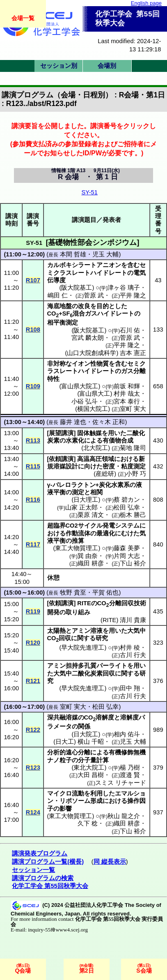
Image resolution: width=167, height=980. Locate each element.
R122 (33, 730)
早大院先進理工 (83, 648)
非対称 (56, 364)
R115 (33, 466)
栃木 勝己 (133, 515)
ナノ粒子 (59, 760)
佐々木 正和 (109, 422)
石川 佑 (130, 330)
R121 (33, 681)
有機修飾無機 (127, 752)
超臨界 (56, 526)
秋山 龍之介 (124, 816)
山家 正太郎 (81, 507)
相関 (96, 492)
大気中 (136, 631)
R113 (33, 440)
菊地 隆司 (133, 448)
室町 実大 (133, 409)
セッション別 (59, 66)
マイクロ (59, 793)
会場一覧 (23, 18)
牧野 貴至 (73, 593)
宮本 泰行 (127, 401)
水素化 (75, 440)
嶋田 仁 (58, 295)
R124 (33, 812)
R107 (33, 280)
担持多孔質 (81, 666)
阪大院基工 (77, 288)
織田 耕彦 (91, 563)
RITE (109, 620)
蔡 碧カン (127, 500)
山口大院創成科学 (92, 353)
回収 (65, 638)
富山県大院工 (80, 386)
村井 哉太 (127, 394)
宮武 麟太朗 (88, 338)
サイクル (90, 526)
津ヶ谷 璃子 (124, 288)
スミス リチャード (121, 783)
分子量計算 (93, 760)
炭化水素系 (114, 485)
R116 (33, 500)
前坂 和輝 (127, 386)
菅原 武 (94, 295)
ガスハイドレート (110, 314)
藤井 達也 (73, 422)
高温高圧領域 (96, 459)
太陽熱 (56, 631)
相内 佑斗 (127, 734)
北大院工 (96, 448)
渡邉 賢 (130, 775)
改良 (84, 306)
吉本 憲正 (133, 353)
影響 (66, 809)
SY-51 (89, 192)
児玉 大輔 (105, 254)
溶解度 (105, 717)
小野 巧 (136, 474)
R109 (33, 386)
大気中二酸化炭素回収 (84, 673)
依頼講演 (61, 459)
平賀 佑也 (105, 593)
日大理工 (86, 500)
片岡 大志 (127, 556)
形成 (96, 801)
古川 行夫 (133, 655)
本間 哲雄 (73, 254)
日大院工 (86, 734)
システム (127, 526)
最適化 (106, 533)
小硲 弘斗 (85, 401)
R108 (33, 330)
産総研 (105, 474)
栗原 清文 (91, 515)
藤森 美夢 (127, 548)
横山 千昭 (91, 742)
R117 (33, 544)
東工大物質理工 (77, 548)
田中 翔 (130, 688)
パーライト (112, 666)
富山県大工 (95, 394)
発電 (109, 526)
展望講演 (61, 433)
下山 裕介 (133, 563)
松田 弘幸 (127, 507)
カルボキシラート (72, 265)
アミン (81, 631)
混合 (79, 314)
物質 (103, 364)
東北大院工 (89, 768)
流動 (78, 793)
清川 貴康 (133, 620)
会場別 (107, 66)
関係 (84, 726)
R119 (33, 611)
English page (146, 3)
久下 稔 (88, 823)
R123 (33, 768)
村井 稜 (130, 648)
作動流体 (78, 533)
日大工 (65, 742)
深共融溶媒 (63, 717)
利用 (96, 793)
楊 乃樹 (130, 768)
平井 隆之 (133, 295)
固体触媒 (89, 433)
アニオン (109, 265)
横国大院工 (93, 409)
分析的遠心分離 (69, 752)
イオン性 (84, 364)
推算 (78, 541)
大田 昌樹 (91, 775)
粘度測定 (133, 466)
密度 (109, 466)
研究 (102, 638)
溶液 (96, 631)
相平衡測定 (63, 323)
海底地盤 (59, 306)
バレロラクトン (74, 485)
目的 (103, 306)
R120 (33, 643)
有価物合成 (118, 440)
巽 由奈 (88, 556)
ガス (127, 371)
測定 (78, 492)
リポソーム (75, 801)
